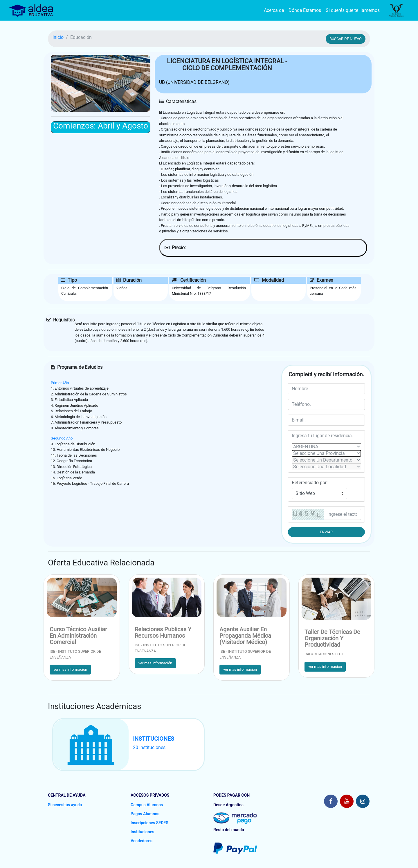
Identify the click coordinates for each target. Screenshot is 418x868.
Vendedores (142, 841)
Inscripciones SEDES (149, 823)
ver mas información (70, 669)
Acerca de (274, 10)
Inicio (58, 37)
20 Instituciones (149, 747)
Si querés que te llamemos (353, 10)
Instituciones (142, 832)
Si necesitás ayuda (65, 805)
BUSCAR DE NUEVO (346, 39)
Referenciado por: (310, 483)
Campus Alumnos (147, 805)
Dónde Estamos (305, 10)
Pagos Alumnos (145, 814)
